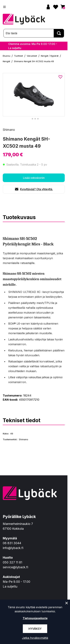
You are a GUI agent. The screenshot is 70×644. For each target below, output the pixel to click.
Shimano (9, 130)
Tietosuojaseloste (35, 618)
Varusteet (32, 56)
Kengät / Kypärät (50, 56)
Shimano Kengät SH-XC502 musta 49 (34, 61)
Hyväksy (35, 629)
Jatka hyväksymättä (35, 638)
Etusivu (7, 56)
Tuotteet (19, 56)
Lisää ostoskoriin (34, 178)
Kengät (6, 61)
